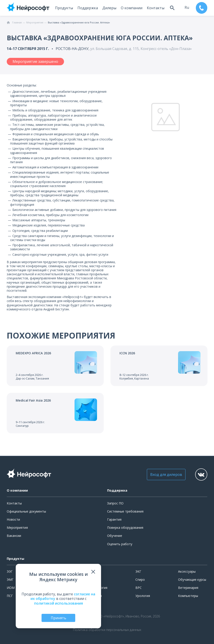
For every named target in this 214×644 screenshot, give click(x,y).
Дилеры (109, 8)
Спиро (140, 580)
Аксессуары (187, 571)
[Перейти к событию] (55, 366)
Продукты (64, 8)
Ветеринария (188, 588)
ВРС (139, 588)
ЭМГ (10, 580)
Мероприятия (17, 528)
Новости (13, 519)
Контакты (155, 8)
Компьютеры (188, 596)
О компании (131, 8)
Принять (58, 618)
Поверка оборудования (125, 528)
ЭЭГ (10, 571)
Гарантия (114, 519)
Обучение (115, 536)
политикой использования (58, 603)
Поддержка (87, 8)
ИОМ (11, 588)
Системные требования (125, 511)
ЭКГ (138, 571)
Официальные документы (26, 511)
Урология (143, 596)
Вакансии (14, 536)
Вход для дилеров (166, 475)
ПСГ (10, 596)
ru (187, 7)
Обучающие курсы (192, 580)
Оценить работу (120, 544)
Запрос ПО (115, 503)
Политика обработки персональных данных (107, 630)
